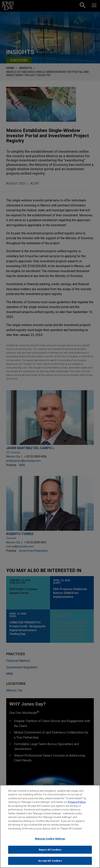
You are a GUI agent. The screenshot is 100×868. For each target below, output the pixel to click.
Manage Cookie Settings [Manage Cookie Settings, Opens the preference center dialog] (50, 840)
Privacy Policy (77, 803)
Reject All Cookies (50, 850)
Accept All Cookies (50, 862)
